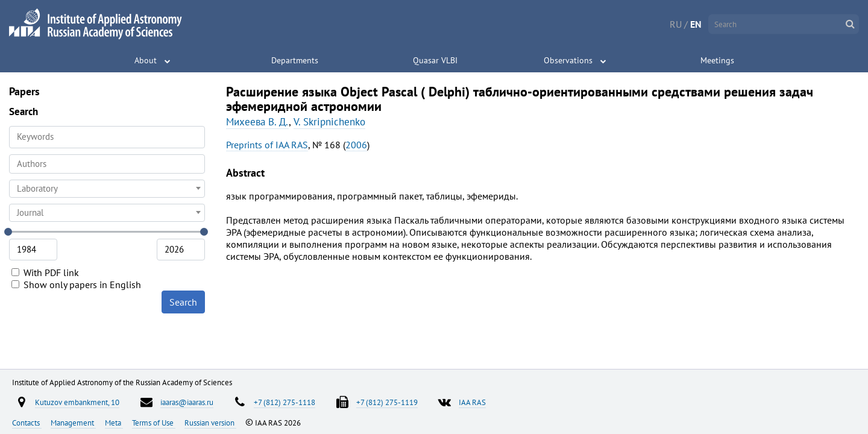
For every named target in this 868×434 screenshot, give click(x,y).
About (146, 60)
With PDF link (45, 272)
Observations (568, 60)
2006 (356, 145)
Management (73, 423)
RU (676, 24)
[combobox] (107, 164)
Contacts (27, 423)
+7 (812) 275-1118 (285, 402)
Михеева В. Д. (257, 122)
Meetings (717, 60)
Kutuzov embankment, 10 (77, 402)
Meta (114, 423)
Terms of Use (154, 423)
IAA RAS (472, 402)
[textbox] (107, 189)
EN (696, 24)
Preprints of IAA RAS (267, 145)
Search (183, 302)
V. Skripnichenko (329, 122)
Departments (295, 60)
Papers (24, 91)
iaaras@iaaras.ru (187, 402)
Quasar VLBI (435, 60)
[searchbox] (107, 164)
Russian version (210, 423)
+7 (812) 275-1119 (387, 402)
